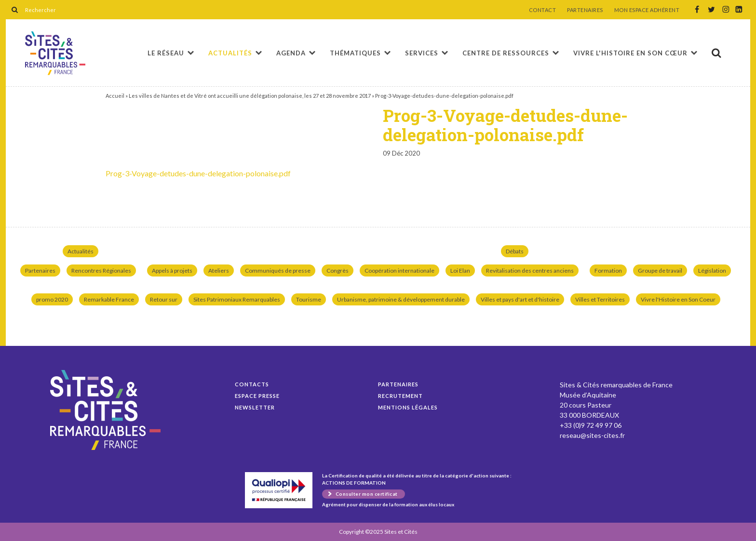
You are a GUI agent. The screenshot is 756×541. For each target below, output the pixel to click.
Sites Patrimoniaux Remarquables (237, 299)
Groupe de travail (660, 270)
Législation (712, 270)
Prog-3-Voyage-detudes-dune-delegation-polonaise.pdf (55, 53)
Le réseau (166, 53)
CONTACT (543, 10)
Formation (608, 270)
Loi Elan (460, 270)
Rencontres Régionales (101, 270)
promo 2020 (52, 299)
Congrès (337, 270)
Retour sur (164, 299)
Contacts (252, 384)
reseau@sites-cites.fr (592, 435)
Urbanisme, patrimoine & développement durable (401, 299)
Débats (515, 251)
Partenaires (40, 270)
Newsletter (255, 407)
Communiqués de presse (278, 270)
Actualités (230, 53)
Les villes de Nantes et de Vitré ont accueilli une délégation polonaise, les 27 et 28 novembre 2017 (250, 96)
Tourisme (309, 299)
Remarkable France (109, 299)
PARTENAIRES (585, 10)
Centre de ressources (506, 53)
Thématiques (355, 53)
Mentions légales (408, 407)
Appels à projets (172, 270)
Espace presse (257, 396)
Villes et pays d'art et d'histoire (520, 299)
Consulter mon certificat (367, 494)
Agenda (291, 53)
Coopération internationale (399, 270)
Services (422, 53)
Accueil (115, 96)
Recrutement (400, 396)
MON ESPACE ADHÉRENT (647, 10)
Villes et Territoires (600, 299)
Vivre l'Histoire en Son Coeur (678, 299)
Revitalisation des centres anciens (530, 270)
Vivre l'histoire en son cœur (630, 53)
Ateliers (219, 270)
